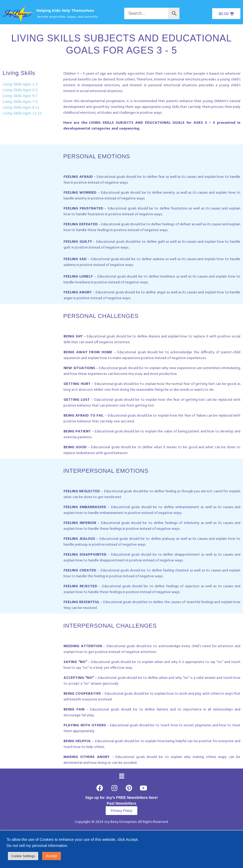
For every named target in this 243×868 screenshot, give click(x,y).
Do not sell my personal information (37, 846)
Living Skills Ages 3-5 (20, 90)
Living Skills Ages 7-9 (20, 102)
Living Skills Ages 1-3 (20, 84)
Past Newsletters (121, 803)
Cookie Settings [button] (23, 856)
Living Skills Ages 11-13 (22, 113)
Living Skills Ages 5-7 (20, 96)
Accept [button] (52, 856)
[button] (121, 776)
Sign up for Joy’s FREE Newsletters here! (122, 798)
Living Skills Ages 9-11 (21, 107)
